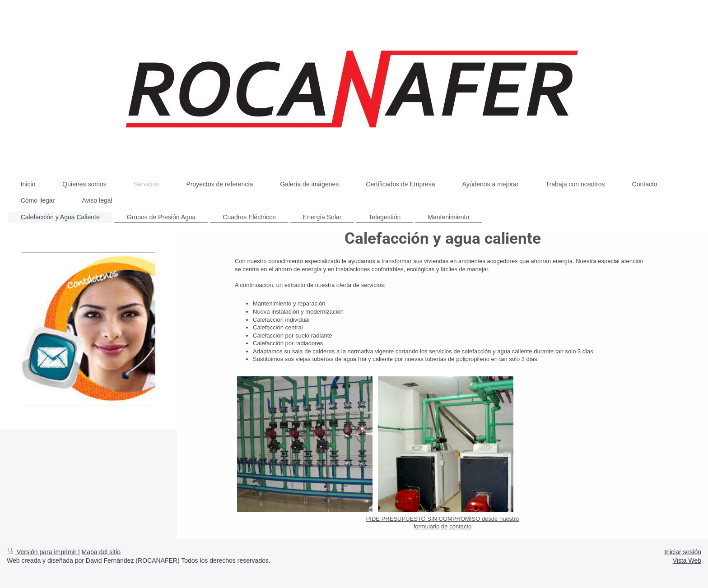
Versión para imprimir (42, 552)
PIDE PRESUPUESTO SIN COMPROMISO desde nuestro (443, 519)
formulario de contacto (443, 526)
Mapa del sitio (101, 552)
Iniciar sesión (683, 552)
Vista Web (687, 560)
